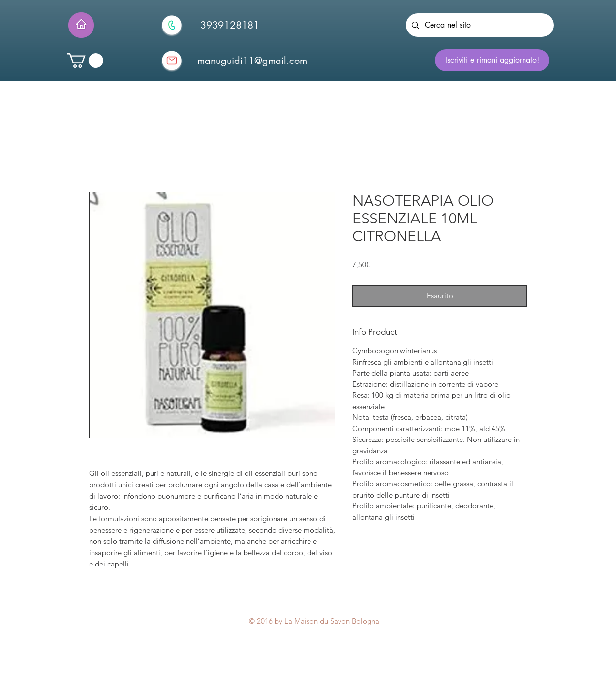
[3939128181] (230, 25)
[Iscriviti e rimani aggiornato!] (492, 60)
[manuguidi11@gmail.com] (252, 61)
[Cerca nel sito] (479, 25)
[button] (85, 61)
